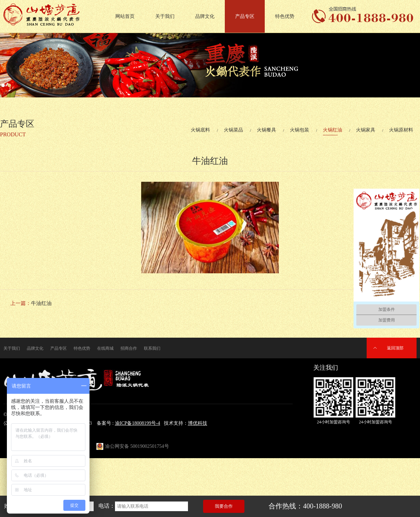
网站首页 (125, 16)
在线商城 (105, 348)
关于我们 (165, 16)
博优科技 (198, 423)
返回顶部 (395, 348)
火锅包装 (300, 130)
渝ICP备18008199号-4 (138, 423)
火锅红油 (333, 130)
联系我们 (152, 348)
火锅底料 (200, 130)
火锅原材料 (401, 130)
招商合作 (129, 348)
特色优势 (285, 16)
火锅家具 (366, 130)
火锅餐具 (266, 130)
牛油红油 (41, 303)
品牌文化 (205, 16)
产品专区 (245, 16)
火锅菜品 (233, 130)
